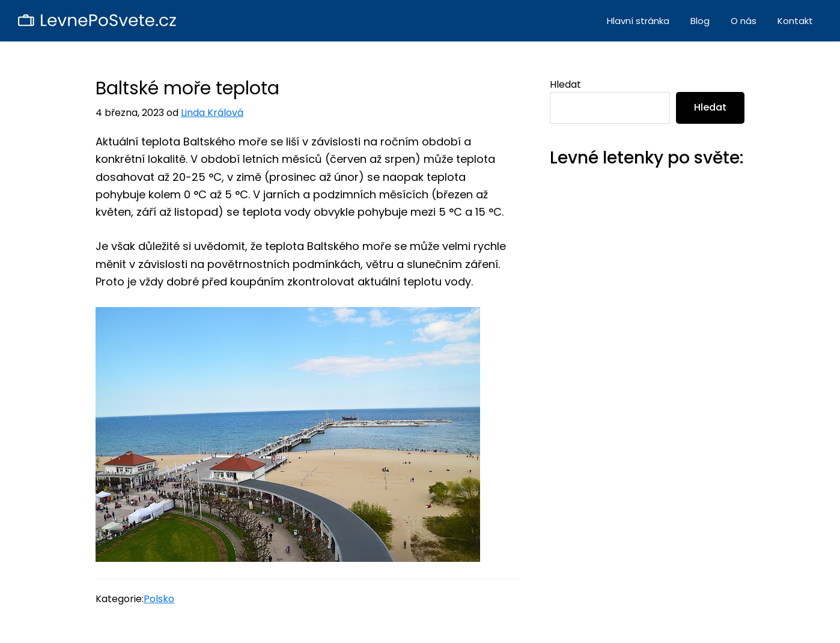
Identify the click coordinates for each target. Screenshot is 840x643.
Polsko (159, 599)
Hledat (565, 84)
